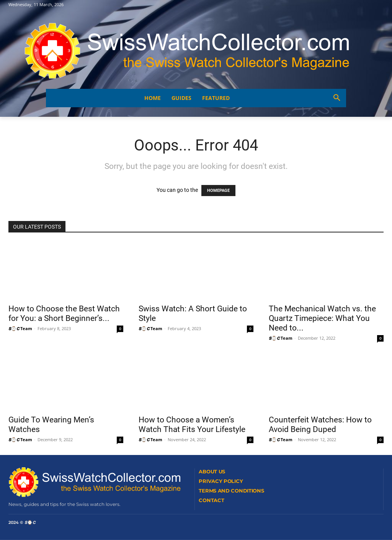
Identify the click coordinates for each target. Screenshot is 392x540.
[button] (337, 98)
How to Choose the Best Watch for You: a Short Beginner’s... (64, 313)
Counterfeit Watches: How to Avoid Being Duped (320, 425)
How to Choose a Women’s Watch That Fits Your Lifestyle (192, 425)
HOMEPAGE (218, 191)
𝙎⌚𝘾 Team (20, 328)
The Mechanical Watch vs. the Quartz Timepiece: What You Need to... (322, 318)
